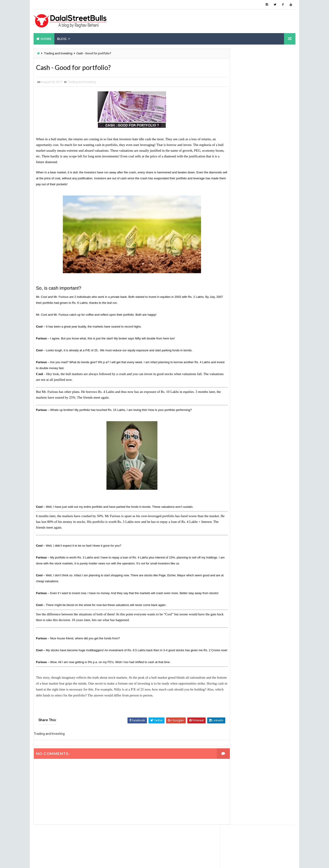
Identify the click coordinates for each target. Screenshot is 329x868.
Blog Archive (283, 132)
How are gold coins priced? (261, 195)
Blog (61, 38)
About (258, 131)
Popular (233, 131)
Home (46, 38)
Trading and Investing (58, 53)
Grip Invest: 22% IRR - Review (264, 158)
